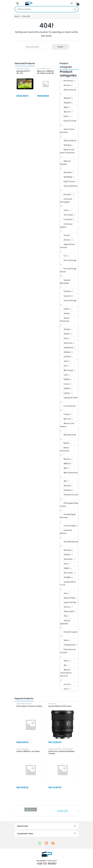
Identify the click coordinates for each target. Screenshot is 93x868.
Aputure (65, 112)
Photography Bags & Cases (69, 505)
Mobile (64, 443)
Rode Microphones (69, 542)
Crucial (64, 235)
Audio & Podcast (68, 121)
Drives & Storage (68, 260)
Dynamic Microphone (65, 282)
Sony (64, 593)
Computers (66, 219)
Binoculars (66, 172)
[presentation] (78, 811)
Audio (64, 116)
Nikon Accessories (69, 473)
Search (75, 9)
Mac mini (65, 419)
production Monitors (66, 532)
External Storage (68, 300)
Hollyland (65, 352)
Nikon (64, 468)
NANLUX (65, 464)
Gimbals (65, 329)
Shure (64, 564)
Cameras (65, 194)
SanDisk (65, 555)
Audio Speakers (68, 141)
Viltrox (64, 661)
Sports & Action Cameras (24, 704)
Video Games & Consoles (68, 651)
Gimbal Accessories (65, 319)
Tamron (65, 607)
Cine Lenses (66, 215)
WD (63, 665)
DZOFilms (66, 291)
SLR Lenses (66, 573)
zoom (64, 689)
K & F (64, 366)
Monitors (65, 459)
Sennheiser (66, 559)
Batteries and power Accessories (67, 151)
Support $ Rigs (67, 598)
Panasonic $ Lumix (69, 495)
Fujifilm (65, 309)
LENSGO (65, 388)
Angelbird (66, 103)
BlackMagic (66, 177)
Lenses (39, 69)
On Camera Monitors (23, 69)
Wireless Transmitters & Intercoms (66, 673)
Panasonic (66, 490)
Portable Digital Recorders (68, 516)
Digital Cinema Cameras (67, 246)
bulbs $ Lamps (67, 181)
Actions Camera (68, 90)
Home (17, 16)
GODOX (65, 334)
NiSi (63, 481)
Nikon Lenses (46, 69)
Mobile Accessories (65, 449)
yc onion (65, 684)
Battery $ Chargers (65, 163)
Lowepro (65, 414)
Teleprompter (67, 611)
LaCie (64, 375)
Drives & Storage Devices (68, 270)
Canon (64, 210)
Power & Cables (68, 526)
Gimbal (65, 313)
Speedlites (25, 749)
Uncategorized (68, 645)
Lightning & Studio (69, 398)
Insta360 (65, 357)
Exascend (66, 296)
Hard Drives (66, 343)
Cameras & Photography (66, 200)
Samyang (66, 550)
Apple (64, 107)
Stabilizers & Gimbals (55, 749)
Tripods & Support (69, 632)
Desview (19, 69)
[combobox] (43, 9)
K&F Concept (67, 370)
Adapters (65, 98)
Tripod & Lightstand (65, 622)
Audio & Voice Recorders (67, 131)
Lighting (65, 393)
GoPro (64, 338)
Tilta (64, 616)
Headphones (67, 348)
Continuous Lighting (66, 225)
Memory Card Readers (67, 425)
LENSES (65, 379)
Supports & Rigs (68, 602)
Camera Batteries (69, 186)
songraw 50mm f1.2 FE (68, 583)
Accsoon (65, 85)
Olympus (65, 486)
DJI (63, 256)
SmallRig (65, 577)
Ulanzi (64, 640)
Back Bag (65, 145)
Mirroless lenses (68, 435)
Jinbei (64, 361)
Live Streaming (68, 406)
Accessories (67, 81)
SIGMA (64, 568)
